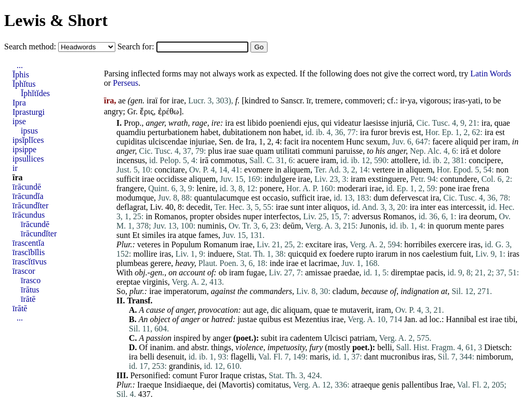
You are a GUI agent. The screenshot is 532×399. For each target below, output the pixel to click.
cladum (345, 291)
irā (465, 151)
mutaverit (356, 310)
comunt (185, 375)
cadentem (306, 338)
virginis (155, 282)
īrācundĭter (30, 205)
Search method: (31, 46)
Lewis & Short (56, 20)
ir (15, 168)
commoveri (364, 101)
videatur (348, 123)
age (261, 310)
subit (269, 338)
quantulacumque (222, 198)
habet (210, 132)
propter (202, 216)
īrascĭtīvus (30, 262)
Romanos (170, 216)
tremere (328, 101)
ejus (310, 123)
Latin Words (491, 74)
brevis (400, 132)
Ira (250, 142)
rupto (365, 254)
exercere (453, 244)
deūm (292, 226)
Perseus (125, 83)
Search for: (137, 46)
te (335, 310)
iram (500, 142)
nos (414, 254)
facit (291, 142)
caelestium (440, 254)
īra (18, 177)
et (474, 151)
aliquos (336, 207)
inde (277, 263)
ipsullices (28, 159)
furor (379, 132)
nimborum (494, 357)
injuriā (402, 123)
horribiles (420, 244)
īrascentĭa (28, 243)
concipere (485, 160)
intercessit (467, 207)
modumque (135, 198)
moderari (352, 188)
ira (229, 123)
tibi (510, 319)
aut (248, 310)
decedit (198, 207)
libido (257, 123)
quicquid (302, 254)
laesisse (376, 123)
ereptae (128, 282)
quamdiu (131, 132)
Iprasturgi (29, 112)
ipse (19, 121)
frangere (130, 188)
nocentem (328, 142)
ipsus (29, 131)
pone (448, 188)
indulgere (280, 179)
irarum (387, 254)
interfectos (282, 216)
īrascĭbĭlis (29, 252)
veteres (149, 244)
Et (136, 235)
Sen (225, 142)
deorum (482, 216)
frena (481, 188)
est (241, 123)
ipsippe (24, 149)
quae (502, 123)
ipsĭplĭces (28, 140)
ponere (271, 188)
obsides (229, 216)
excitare (319, 244)
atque (187, 235)
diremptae (407, 272)
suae (246, 151)
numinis (211, 226)
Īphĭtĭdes (35, 93)
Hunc (355, 142)
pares (495, 226)
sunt (297, 207)
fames (208, 235)
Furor (209, 375)
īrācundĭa (28, 196)
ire (216, 123)
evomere (258, 170)
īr (309, 101)
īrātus (30, 290)
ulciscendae (168, 142)
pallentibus (420, 385)
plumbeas (132, 263)
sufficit (128, 179)
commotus (228, 160)
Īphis (21, 75)
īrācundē (27, 187)
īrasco (31, 280)
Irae (447, 385)
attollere (404, 160)
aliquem (297, 170)
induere (220, 254)
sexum (377, 142)
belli (384, 347)
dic (276, 310)
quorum (449, 226)
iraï (152, 101)
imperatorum (185, 291)
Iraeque (150, 385)
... (20, 65)
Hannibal (461, 319)
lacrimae (323, 263)
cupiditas (131, 142)
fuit (465, 254)
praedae (347, 272)
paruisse (349, 151)
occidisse (172, 179)
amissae (318, 272)
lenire (206, 188)
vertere (383, 170)
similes (154, 235)
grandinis (184, 366)
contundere (458, 179)
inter (314, 207)
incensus (131, 160)
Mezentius (312, 319)
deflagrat (131, 207)
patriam (362, 338)
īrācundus (29, 215)
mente (474, 226)
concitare (170, 170)
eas (443, 207)
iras (340, 244)
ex (323, 254)
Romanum (221, 244)
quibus (270, 319)
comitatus (273, 385)
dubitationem (244, 132)
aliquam (297, 310)
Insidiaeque (183, 385)
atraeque (366, 385)
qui (326, 123)
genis (391, 385)
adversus (366, 216)
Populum (187, 244)
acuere (308, 160)
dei (212, 385)
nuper (252, 216)
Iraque (231, 375)
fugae (256, 272)
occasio (275, 198)
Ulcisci (336, 338)
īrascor (24, 271)
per (485, 142)
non (275, 132)
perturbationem (173, 132)
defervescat (410, 198)
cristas (254, 375)
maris (319, 357)
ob (223, 272)
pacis (435, 272)
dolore (490, 151)
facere (442, 142)
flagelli (242, 357)
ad (423, 319)
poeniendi (285, 123)
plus (215, 151)
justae (247, 319)
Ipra (19, 103)
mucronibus (400, 357)
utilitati (288, 151)
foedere (341, 254)
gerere (161, 263)
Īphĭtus (24, 84)
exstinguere (387, 179)
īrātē (28, 299)
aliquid (466, 142)
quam (265, 151)
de (239, 142)
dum (381, 198)
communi (317, 151)
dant (371, 357)
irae (178, 101)
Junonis (373, 226)
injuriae (202, 142)
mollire (145, 254)
